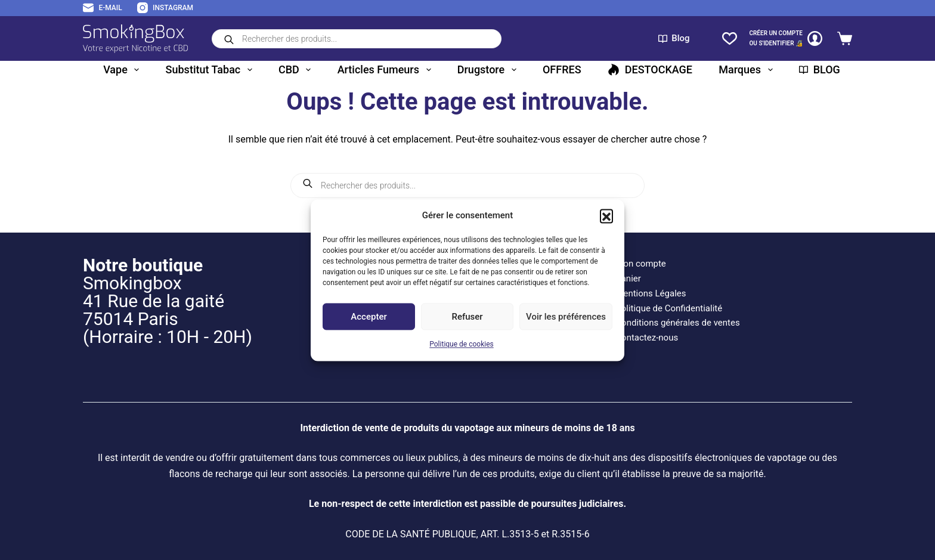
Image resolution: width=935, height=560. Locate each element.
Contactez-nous (647, 338)
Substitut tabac (211, 70)
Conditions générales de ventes (677, 323)
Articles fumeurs (387, 70)
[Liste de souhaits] (730, 38)
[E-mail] (103, 8)
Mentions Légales (651, 293)
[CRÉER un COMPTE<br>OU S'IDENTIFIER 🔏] (786, 38)
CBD (297, 70)
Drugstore (489, 70)
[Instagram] (165, 8)
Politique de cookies (461, 345)
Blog (674, 38)
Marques (748, 70)
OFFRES (562, 69)
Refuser (467, 317)
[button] (606, 215)
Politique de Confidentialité (669, 308)
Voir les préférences (566, 317)
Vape (123, 70)
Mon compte (641, 264)
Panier (628, 279)
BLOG (820, 69)
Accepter (369, 317)
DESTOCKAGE (650, 69)
